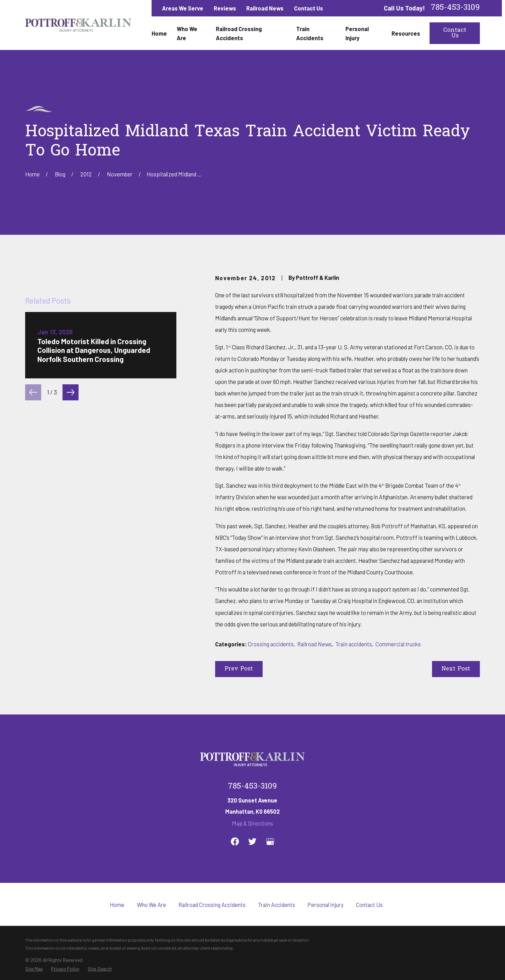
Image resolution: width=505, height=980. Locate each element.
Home (117, 905)
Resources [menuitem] (406, 33)
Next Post (456, 669)
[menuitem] (34, 969)
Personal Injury (325, 905)
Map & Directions (252, 823)
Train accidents (354, 644)
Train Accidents (276, 905)
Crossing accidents (271, 644)
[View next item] (71, 543)
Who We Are (152, 905)
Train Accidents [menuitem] (310, 33)
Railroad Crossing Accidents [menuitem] (239, 33)
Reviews (225, 8)
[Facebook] (235, 841)
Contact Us (309, 8)
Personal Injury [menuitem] (357, 33)
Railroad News (265, 8)
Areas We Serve (183, 8)
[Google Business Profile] (270, 841)
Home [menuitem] (159, 33)
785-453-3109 (455, 8)
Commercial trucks (398, 644)
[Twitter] (252, 841)
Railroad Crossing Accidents (212, 905)
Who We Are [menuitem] (187, 33)
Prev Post (239, 669)
